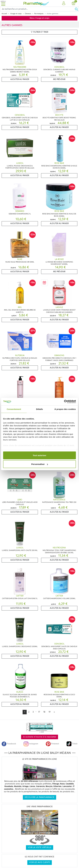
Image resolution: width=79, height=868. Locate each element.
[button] (64, 3)
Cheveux (28, 14)
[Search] (37, 9)
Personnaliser (40, 464)
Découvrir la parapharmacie (40, 797)
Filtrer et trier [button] (40, 32)
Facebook (9, 744)
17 (39, 712)
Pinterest (52, 744)
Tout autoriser (40, 455)
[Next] (54, 712)
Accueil (4, 14)
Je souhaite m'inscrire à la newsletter (40, 737)
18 (44, 712)
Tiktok (72, 744)
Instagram (31, 744)
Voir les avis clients (40, 862)
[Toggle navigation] (3, 3)
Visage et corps (16, 14)
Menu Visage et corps (40, 18)
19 (50, 712)
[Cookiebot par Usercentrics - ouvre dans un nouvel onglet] (64, 402)
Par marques (39, 14)
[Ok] (77, 9)
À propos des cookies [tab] (65, 409)
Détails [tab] (40, 409)
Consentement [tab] (14, 409)
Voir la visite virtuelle (40, 847)
